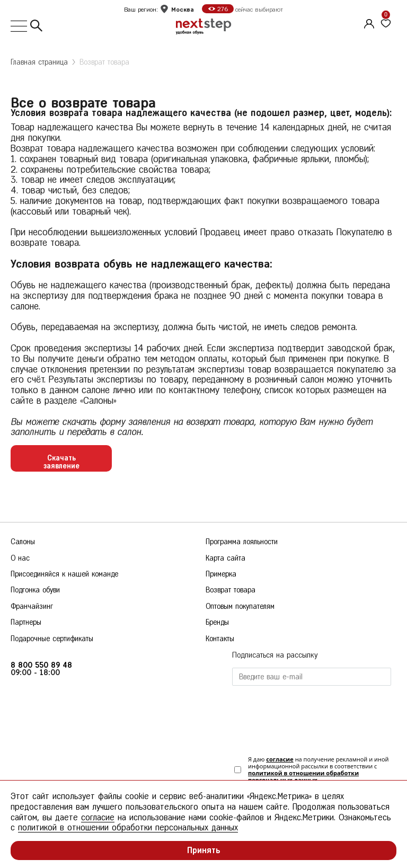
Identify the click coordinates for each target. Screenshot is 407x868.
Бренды (217, 622)
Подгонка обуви (35, 590)
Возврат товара (104, 62)
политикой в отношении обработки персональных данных (303, 776)
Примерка (221, 574)
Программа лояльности (242, 542)
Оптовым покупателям (240, 606)
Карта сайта (225, 558)
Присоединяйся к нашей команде (64, 574)
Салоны (23, 542)
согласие (280, 759)
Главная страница (39, 62)
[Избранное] (386, 24)
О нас (20, 558)
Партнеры (26, 622)
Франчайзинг (32, 606)
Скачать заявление (61, 462)
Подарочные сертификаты (52, 639)
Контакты (220, 639)
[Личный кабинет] (368, 22)
